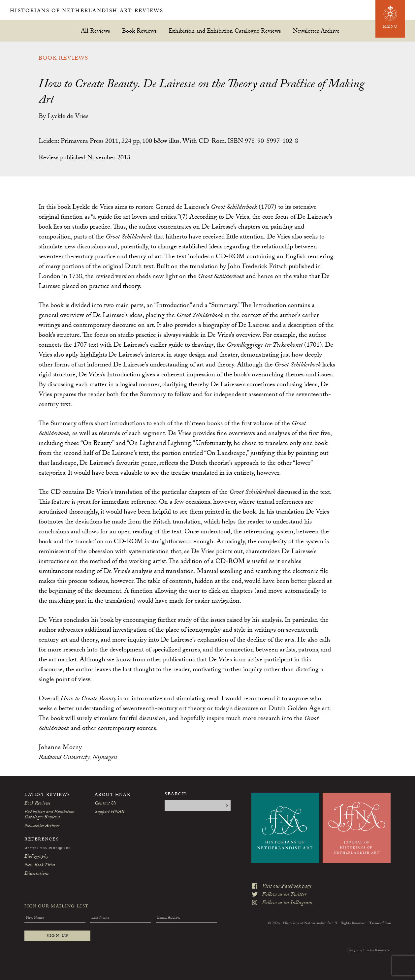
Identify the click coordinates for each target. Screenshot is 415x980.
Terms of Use (380, 916)
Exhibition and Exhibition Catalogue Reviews (225, 31)
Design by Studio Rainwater (368, 951)
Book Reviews (139, 31)
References (42, 840)
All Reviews (95, 31)
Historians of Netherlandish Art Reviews (111, 11)
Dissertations (36, 874)
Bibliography (36, 857)
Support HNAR (110, 812)
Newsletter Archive (316, 31)
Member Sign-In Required (48, 849)
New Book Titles (40, 866)
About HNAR (113, 795)
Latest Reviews (47, 795)
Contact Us (105, 804)
